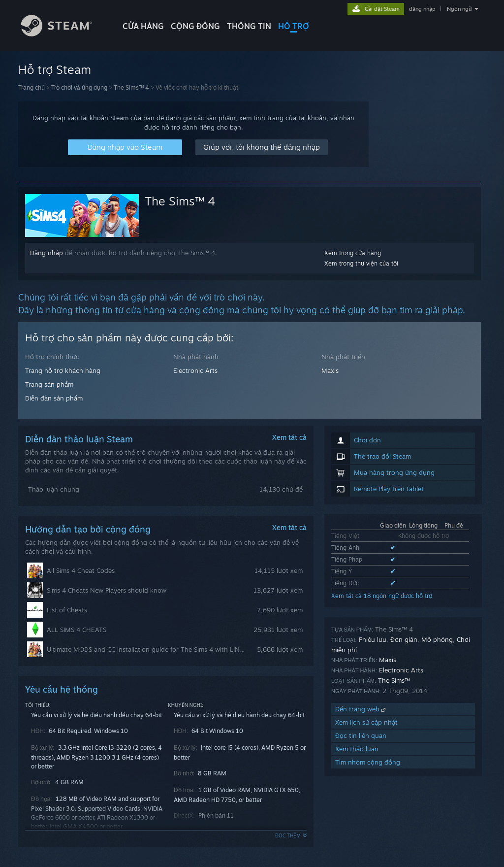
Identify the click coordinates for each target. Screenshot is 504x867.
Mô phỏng (437, 639)
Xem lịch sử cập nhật (366, 722)
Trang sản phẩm (49, 384)
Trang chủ (31, 87)
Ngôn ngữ (459, 9)
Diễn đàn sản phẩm (54, 398)
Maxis (330, 370)
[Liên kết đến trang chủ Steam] (64, 34)
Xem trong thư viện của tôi (361, 263)
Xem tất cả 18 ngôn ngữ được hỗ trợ (382, 596)
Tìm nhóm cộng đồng (368, 762)
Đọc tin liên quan (361, 735)
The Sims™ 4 (131, 87)
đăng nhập (422, 9)
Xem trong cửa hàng (353, 253)
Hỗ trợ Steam (55, 69)
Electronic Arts (195, 370)
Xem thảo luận (357, 749)
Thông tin (249, 26)
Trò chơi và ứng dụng (79, 87)
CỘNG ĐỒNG (195, 26)
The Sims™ (394, 680)
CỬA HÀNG (143, 26)
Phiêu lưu (373, 639)
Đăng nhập (47, 253)
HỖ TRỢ (294, 26)
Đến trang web (361, 709)
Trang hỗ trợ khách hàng (63, 370)
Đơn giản (404, 639)
